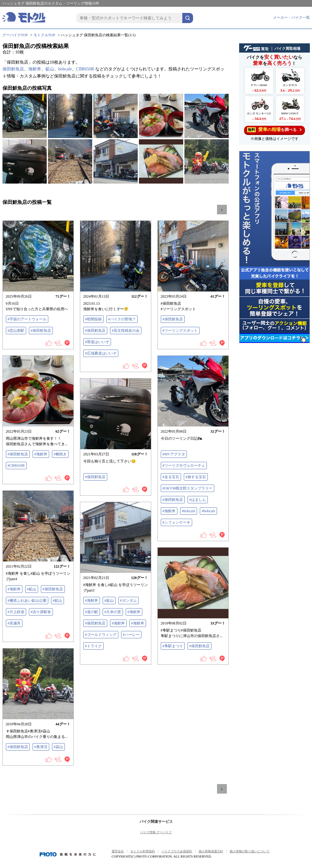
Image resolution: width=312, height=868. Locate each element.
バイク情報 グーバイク (156, 832)
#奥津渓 (41, 747)
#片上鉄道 (16, 612)
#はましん (198, 500)
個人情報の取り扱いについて (250, 851)
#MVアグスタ (174, 454)
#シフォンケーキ (176, 522)
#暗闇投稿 (93, 319)
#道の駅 (92, 612)
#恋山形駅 (16, 331)
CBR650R (85, 69)
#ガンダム (128, 600)
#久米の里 (113, 612)
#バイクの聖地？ (122, 319)
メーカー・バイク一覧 (291, 18)
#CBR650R (16, 466)
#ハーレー (131, 635)
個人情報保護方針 (211, 851)
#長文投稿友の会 (126, 331)
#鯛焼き (60, 454)
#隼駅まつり (173, 646)
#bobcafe (189, 511)
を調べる (274, 130)
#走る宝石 (171, 477)
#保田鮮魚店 (41, 331)
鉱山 (50, 69)
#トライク (93, 646)
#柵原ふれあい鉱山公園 (27, 600)
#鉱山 (32, 589)
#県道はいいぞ (97, 342)
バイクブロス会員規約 (177, 851)
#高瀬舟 (14, 623)
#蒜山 (58, 747)
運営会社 (118, 851)
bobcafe (65, 69)
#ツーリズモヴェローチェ (184, 466)
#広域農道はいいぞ (101, 353)
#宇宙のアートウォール (27, 319)
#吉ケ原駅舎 (41, 612)
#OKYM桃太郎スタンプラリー (188, 488)
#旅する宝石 (196, 477)
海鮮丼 (35, 69)
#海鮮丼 (41, 454)
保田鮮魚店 (13, 69)
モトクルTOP (44, 35)
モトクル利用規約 (143, 851)
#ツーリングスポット (180, 331)
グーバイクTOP (15, 35)
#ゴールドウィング (101, 635)
